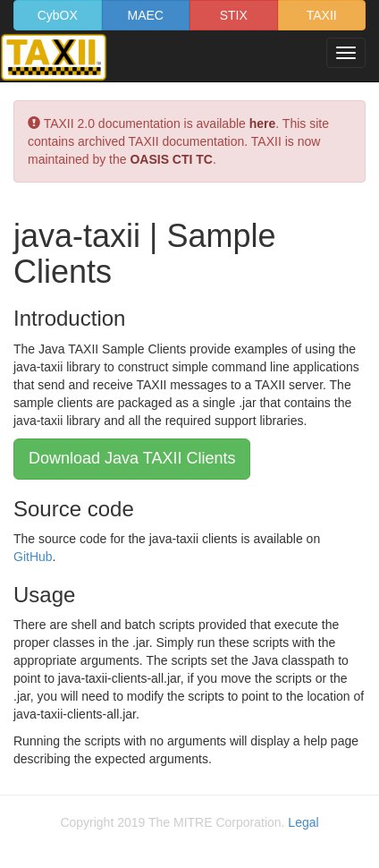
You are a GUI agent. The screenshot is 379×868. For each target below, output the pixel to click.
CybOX (58, 15)
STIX (234, 15)
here (263, 123)
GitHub (33, 557)
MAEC (146, 15)
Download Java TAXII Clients (132, 458)
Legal (303, 822)
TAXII (322, 15)
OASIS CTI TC (171, 159)
